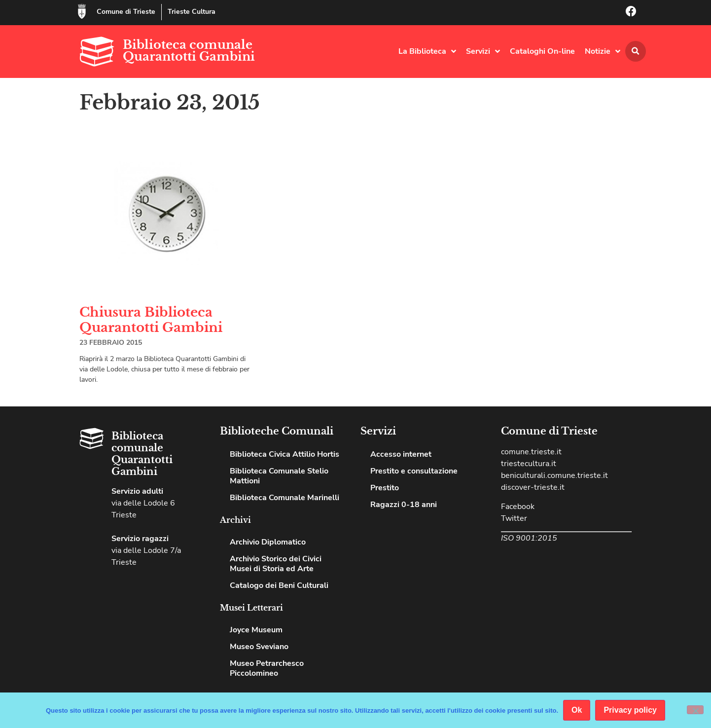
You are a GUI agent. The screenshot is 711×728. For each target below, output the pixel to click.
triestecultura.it (529, 464)
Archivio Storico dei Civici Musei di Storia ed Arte (276, 564)
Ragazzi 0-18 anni (404, 505)
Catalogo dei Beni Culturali (279, 585)
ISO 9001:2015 (529, 538)
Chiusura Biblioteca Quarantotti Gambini (151, 320)
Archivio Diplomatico (268, 542)
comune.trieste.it (531, 452)
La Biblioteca (427, 51)
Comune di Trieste (126, 12)
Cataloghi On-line (542, 51)
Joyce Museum (256, 630)
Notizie (603, 51)
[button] (636, 51)
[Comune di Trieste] (82, 11)
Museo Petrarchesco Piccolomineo (267, 668)
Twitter (514, 518)
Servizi (483, 51)
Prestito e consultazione (414, 471)
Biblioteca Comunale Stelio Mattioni (279, 476)
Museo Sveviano (259, 647)
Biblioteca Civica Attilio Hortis (284, 454)
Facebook (518, 507)
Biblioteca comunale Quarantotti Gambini (189, 51)
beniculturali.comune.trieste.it (554, 475)
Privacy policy (630, 710)
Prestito (385, 488)
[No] (695, 710)
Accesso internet (401, 454)
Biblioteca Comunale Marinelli (284, 498)
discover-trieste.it (533, 487)
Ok (577, 710)
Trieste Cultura (192, 12)
